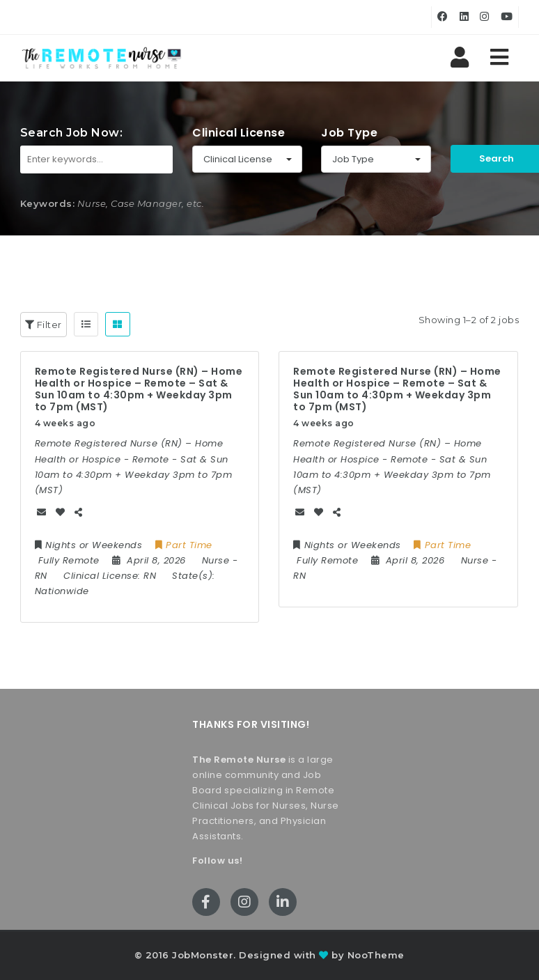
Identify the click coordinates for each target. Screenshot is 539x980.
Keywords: (48, 203)
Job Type (349, 133)
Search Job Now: (72, 133)
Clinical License (239, 133)
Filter (44, 325)
